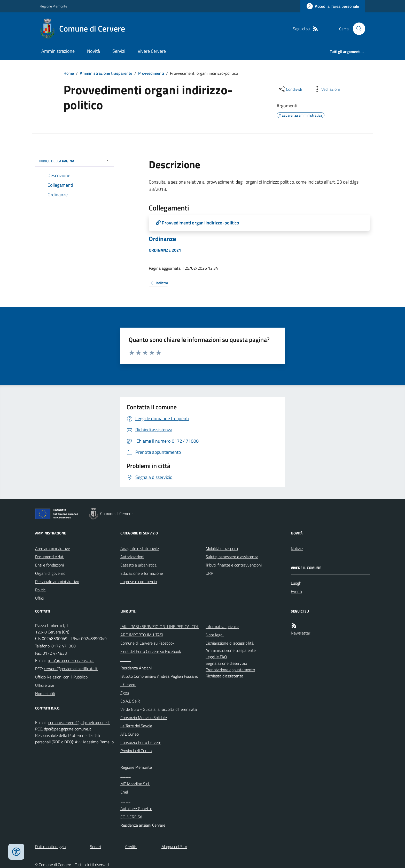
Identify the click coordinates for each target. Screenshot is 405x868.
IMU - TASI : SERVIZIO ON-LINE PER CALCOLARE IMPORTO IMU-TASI (160, 631)
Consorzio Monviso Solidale (144, 718)
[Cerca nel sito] (357, 29)
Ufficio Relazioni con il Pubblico (61, 677)
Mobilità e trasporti (222, 548)
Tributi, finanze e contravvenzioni (234, 565)
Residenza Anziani (136, 668)
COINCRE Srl (131, 817)
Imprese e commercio (139, 582)
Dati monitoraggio (50, 847)
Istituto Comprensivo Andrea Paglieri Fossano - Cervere (159, 680)
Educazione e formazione (142, 573)
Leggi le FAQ (216, 657)
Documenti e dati (50, 557)
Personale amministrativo (57, 582)
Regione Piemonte (53, 6)
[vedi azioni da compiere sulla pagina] (326, 89)
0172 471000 (64, 646)
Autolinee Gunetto (136, 809)
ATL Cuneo (130, 734)
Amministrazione (58, 51)
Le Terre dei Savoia (136, 726)
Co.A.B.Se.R (130, 701)
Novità (94, 51)
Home (69, 73)
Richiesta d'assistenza (224, 676)
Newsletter (301, 633)
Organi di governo (50, 573)
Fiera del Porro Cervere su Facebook (151, 651)
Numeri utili (45, 693)
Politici (41, 590)
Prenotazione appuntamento (230, 670)
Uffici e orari (45, 685)
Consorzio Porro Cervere (141, 742)
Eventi (296, 591)
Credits (131, 847)
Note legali (215, 635)
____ (126, 660)
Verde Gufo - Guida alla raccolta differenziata (159, 709)
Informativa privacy (222, 627)
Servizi (119, 51)
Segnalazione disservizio (226, 663)
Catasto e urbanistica (138, 565)
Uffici (39, 598)
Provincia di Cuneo (136, 751)
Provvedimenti (151, 73)
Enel (124, 792)
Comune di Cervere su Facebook (147, 643)
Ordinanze (162, 239)
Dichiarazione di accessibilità (230, 643)
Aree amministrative (53, 548)
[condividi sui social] (290, 89)
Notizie (297, 548)
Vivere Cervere (152, 51)
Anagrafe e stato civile (140, 548)
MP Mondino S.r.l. (135, 784)
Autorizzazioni (132, 557)
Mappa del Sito (174, 847)
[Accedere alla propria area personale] (333, 6)
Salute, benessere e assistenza (232, 557)
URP (209, 573)
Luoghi (297, 583)
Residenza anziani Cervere (143, 825)
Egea (125, 693)
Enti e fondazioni (49, 565)
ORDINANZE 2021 (165, 250)
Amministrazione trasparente (106, 73)
